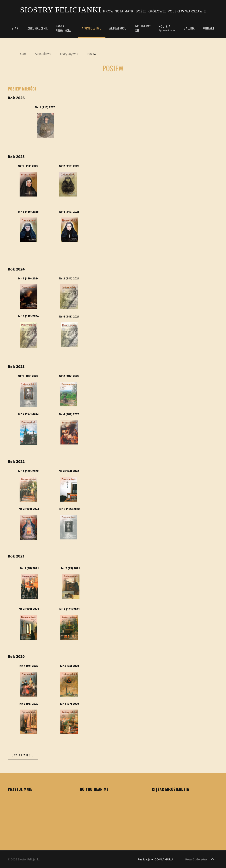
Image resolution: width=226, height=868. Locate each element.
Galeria (189, 28)
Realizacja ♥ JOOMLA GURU (155, 859)
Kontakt (208, 28)
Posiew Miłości (22, 89)
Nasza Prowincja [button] (63, 28)
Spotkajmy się (143, 28)
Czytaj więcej (23, 755)
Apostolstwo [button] (92, 28)
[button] (213, 859)
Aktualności (118, 28)
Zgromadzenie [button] (38, 28)
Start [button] (16, 28)
